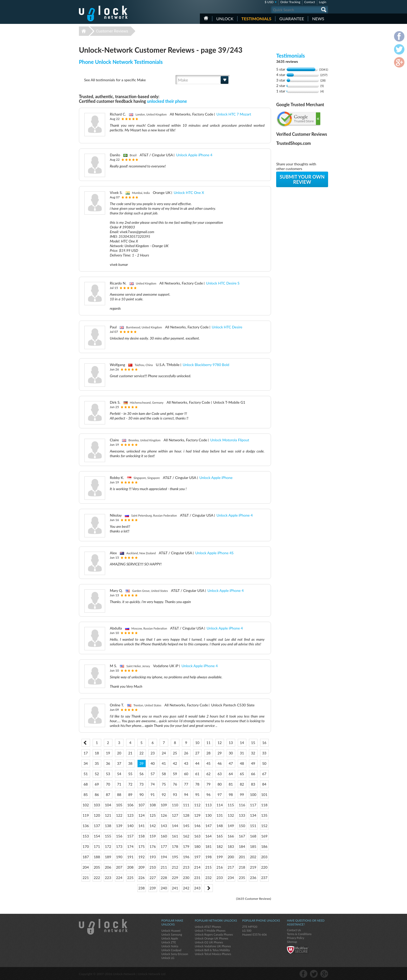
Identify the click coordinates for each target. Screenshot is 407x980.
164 (208, 836)
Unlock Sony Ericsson (175, 954)
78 (197, 784)
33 (264, 753)
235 (242, 878)
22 (141, 753)
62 (208, 774)
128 (186, 815)
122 (119, 815)
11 (208, 743)
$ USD (269, 2)
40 (153, 763)
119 (86, 815)
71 (119, 784)
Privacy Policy (295, 938)
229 (175, 878)
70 (108, 784)
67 (264, 774)
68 (86, 784)
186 (264, 846)
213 (186, 867)
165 (220, 836)
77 (186, 784)
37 (119, 763)
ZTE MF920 (250, 927)
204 (86, 867)
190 (119, 857)
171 (97, 846)
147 (208, 826)
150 (242, 826)
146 (197, 826)
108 (153, 805)
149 (231, 826)
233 (220, 878)
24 (164, 753)
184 (242, 846)
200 (231, 857)
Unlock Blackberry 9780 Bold (206, 365)
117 (253, 805)
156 (119, 836)
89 (130, 795)
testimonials (256, 19)
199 (220, 857)
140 (130, 826)
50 (264, 763)
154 (97, 836)
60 (186, 774)
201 (242, 857)
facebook (303, 974)
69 (97, 784)
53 (108, 774)
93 (175, 795)
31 (242, 753)
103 (97, 805)
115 (231, 805)
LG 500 (247, 931)
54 (119, 774)
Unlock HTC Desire (227, 327)
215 (208, 867)
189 (108, 857)
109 (164, 805)
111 (186, 805)
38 (130, 763)
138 (108, 826)
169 (264, 836)
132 (231, 815)
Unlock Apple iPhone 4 (194, 155)
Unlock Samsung (172, 934)
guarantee (292, 19)
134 (253, 815)
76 (175, 784)
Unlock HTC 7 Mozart (234, 114)
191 (130, 857)
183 (231, 846)
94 (186, 795)
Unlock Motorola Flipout (230, 440)
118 (264, 805)
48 (242, 763)
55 (130, 774)
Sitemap (292, 942)
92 (164, 795)
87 (108, 795)
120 (97, 815)
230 (186, 878)
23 (153, 753)
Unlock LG (168, 958)
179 (186, 846)
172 (108, 846)
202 (253, 857)
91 (153, 795)
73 (141, 784)
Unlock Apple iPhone (216, 478)
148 (220, 826)
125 (153, 815)
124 (141, 815)
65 (242, 774)
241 (175, 888)
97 (220, 795)
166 (231, 836)
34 (86, 763)
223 (108, 878)
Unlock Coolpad (171, 950)
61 (197, 774)
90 (141, 795)
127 (175, 815)
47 (231, 763)
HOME (206, 18)
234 (231, 878)
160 (164, 836)
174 (130, 846)
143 (164, 826)
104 (108, 805)
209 (141, 867)
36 (108, 763)
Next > (209, 888)
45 (208, 763)
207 (119, 867)
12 (220, 743)
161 (175, 836)
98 (231, 795)
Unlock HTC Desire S (223, 283)
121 (108, 815)
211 (164, 867)
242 (186, 888)
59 (175, 774)
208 (130, 867)
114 (220, 805)
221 (86, 878)
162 (186, 836)
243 (197, 888)
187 (86, 857)
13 (231, 743)
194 (164, 857)
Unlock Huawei (171, 931)
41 (164, 763)
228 (164, 878)
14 (242, 743)
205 (97, 867)
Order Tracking (290, 2)
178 (175, 846)
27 (197, 753)
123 (130, 815)
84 (264, 784)
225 (130, 878)
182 (220, 846)
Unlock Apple (170, 938)
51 (86, 774)
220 (264, 867)
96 (208, 795)
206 (108, 867)
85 (86, 795)
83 (253, 784)
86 (97, 795)
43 (186, 763)
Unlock (225, 19)
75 (164, 784)
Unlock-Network (103, 13)
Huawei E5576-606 (255, 934)
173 (119, 846)
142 (153, 826)
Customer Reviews (112, 31)
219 (253, 867)
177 (164, 846)
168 (253, 836)
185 (253, 846)
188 (97, 857)
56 (141, 774)
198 (208, 857)
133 (242, 815)
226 (141, 878)
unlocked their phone (167, 101)
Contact (310, 2)
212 (175, 867)
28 (208, 753)
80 (220, 784)
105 (119, 805)
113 (208, 805)
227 (153, 878)
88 (119, 795)
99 (242, 795)
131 (220, 815)
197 (197, 857)
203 (264, 857)
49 (253, 763)
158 (141, 836)
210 (153, 867)
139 (119, 826)
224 (119, 878)
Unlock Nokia (170, 946)
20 (119, 753)
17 (86, 753)
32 (253, 753)
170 (86, 846)
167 (242, 836)
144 (175, 826)
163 (197, 836)
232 (208, 878)
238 (141, 888)
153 (86, 836)
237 (264, 878)
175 (141, 846)
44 (197, 763)
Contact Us (294, 930)
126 (164, 815)
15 (253, 743)
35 (97, 763)
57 (153, 774)
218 (242, 867)
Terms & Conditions (299, 934)
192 (141, 857)
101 (264, 795)
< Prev (86, 743)
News (318, 19)
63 (220, 774)
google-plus (324, 974)
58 (164, 774)
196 (186, 857)
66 (253, 774)
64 (231, 774)
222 (97, 878)
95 (197, 795)
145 (186, 826)
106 (130, 805)
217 (231, 867)
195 (175, 857)
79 (208, 784)
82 (242, 784)
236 (253, 878)
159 (153, 836)
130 (208, 815)
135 (264, 815)
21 (130, 753)
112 (197, 805)
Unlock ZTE (169, 942)
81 (231, 784)
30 (231, 753)
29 (220, 753)
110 (175, 805)
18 (97, 753)
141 (141, 826)
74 (153, 784)
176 (153, 846)
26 (186, 753)
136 (86, 826)
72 (130, 784)
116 (242, 805)
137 (97, 826)
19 (108, 753)
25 (175, 753)
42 (175, 763)
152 (264, 826)
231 (197, 878)
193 (153, 857)
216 (220, 867)
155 (108, 836)
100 (253, 795)
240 (164, 888)
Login (323, 2)
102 (86, 805)
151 (253, 826)
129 (197, 815)
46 (220, 763)
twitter (314, 974)
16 (264, 743)
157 (130, 836)
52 (97, 774)
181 (208, 846)
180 (197, 846)
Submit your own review (302, 179)
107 (141, 805)
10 (197, 743)
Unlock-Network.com (103, 927)
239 (153, 888)
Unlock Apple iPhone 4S (214, 553)
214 (197, 867)
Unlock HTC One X (189, 192)
